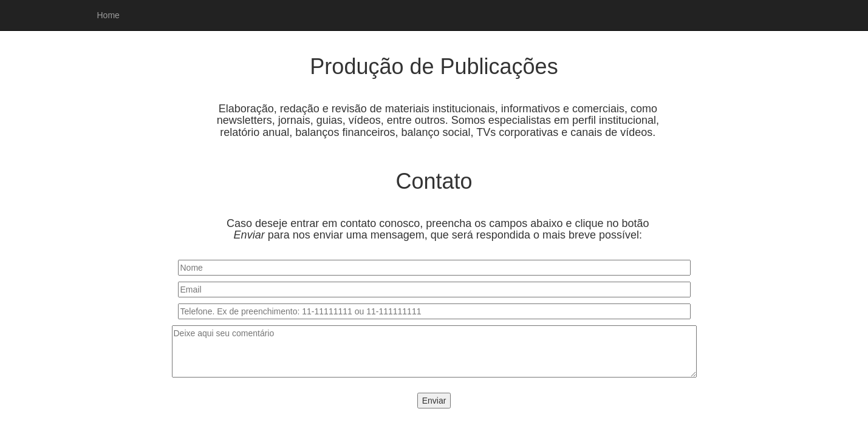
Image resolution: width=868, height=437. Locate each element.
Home (108, 15)
